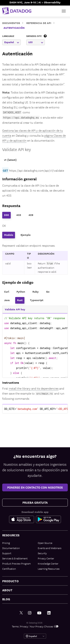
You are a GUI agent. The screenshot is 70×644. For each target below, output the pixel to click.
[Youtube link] (39, 613)
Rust (20, 300)
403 (19, 215)
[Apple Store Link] (22, 519)
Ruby (36, 292)
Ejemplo (26, 235)
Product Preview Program (16, 563)
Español (12, 42)
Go (48, 292)
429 (31, 215)
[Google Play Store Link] (48, 519)
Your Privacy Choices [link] (44, 626)
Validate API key (17, 149)
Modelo (9, 235)
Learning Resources (49, 569)
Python (21, 292)
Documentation (11, 548)
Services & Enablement (15, 558)
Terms (15, 626)
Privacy (24, 626)
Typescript (37, 300)
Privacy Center (46, 558)
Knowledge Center (48, 563)
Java (7, 300)
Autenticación (14, 28)
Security (42, 553)
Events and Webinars (50, 548)
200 (6, 215)
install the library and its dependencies (34, 388)
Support (7, 553)
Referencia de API (39, 23)
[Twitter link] (21, 613)
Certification (9, 569)
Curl (7, 292)
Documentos (11, 23)
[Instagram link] (30, 613)
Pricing (6, 543)
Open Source (45, 543)
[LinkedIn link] (49, 613)
